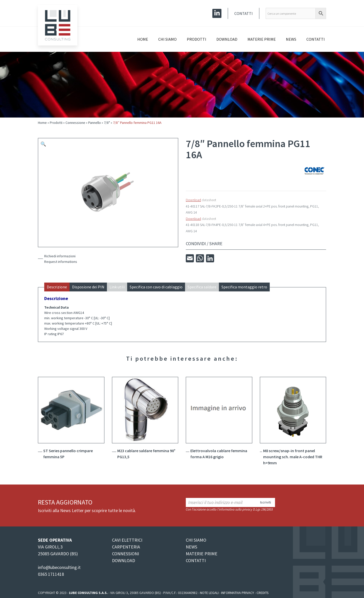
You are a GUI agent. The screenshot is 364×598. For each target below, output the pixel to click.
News (291, 39)
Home (143, 39)
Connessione (75, 123)
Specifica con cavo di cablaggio (156, 287)
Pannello (95, 123)
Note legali (209, 593)
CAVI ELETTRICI (127, 540)
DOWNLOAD (123, 560)
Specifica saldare (202, 287)
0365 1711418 (51, 574)
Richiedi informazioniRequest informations (61, 259)
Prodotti (197, 39)
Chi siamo (167, 39)
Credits (263, 593)
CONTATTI (196, 560)
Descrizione (57, 287)
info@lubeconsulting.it (59, 567)
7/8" (107, 123)
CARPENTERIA (126, 547)
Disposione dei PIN (88, 287)
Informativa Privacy (238, 593)
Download (227, 39)
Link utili (117, 287)
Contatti (244, 13)
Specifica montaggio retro (244, 287)
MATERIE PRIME (202, 554)
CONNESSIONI (126, 554)
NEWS (191, 547)
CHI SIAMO (196, 540)
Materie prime (262, 39)
